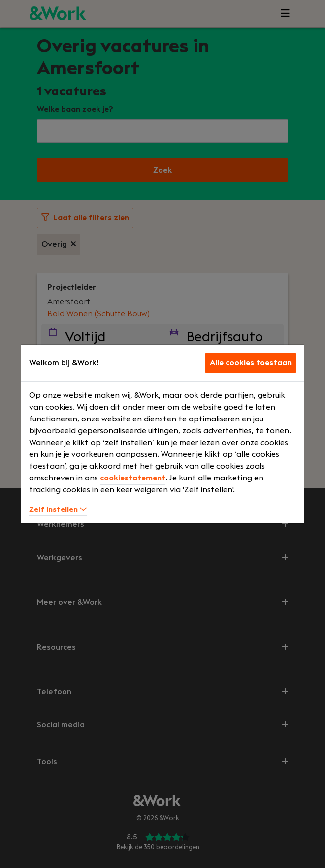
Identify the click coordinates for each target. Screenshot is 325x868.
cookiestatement (133, 478)
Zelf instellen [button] (58, 509)
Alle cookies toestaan (251, 363)
